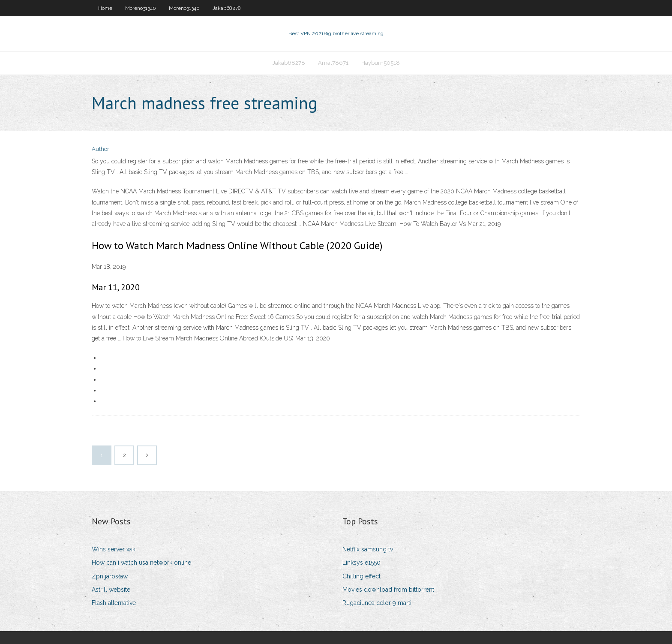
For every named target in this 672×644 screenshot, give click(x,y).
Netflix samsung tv (368, 549)
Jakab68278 (227, 8)
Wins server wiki (114, 549)
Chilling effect (361, 576)
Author (100, 149)
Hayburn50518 (381, 63)
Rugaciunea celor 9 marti (377, 603)
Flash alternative (114, 603)
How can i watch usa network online (141, 563)
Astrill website (111, 590)
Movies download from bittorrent (388, 590)
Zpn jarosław (110, 576)
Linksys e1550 (361, 563)
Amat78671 (333, 63)
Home (105, 8)
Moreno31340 (141, 8)
